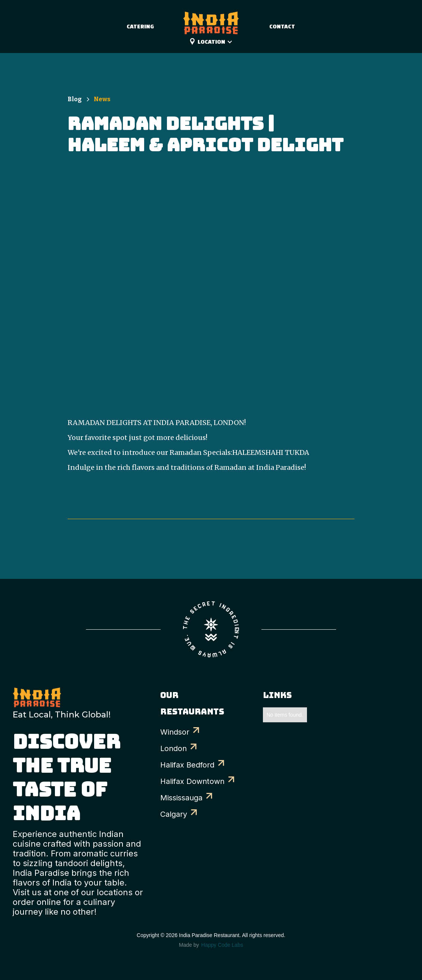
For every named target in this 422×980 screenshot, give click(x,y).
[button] (219, 42)
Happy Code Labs (222, 945)
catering (140, 26)
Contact (282, 26)
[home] (211, 19)
